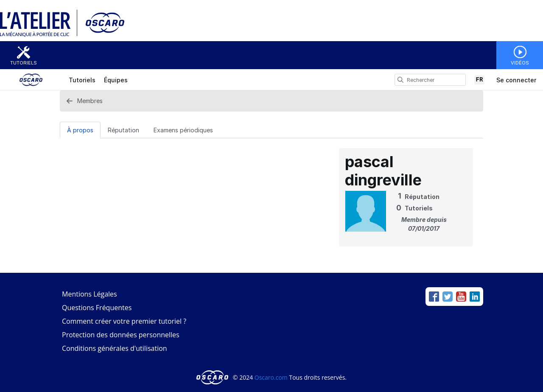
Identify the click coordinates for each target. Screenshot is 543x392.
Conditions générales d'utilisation (115, 348)
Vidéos (520, 63)
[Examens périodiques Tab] (183, 130)
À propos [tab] (80, 130)
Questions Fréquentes (97, 308)
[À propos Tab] (80, 130)
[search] (400, 80)
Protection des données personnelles (121, 335)
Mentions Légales (90, 294)
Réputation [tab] (123, 130)
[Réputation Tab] (123, 130)
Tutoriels (24, 63)
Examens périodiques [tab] (183, 130)
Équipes (116, 80)
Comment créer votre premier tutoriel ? (124, 321)
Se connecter (516, 80)
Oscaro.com (271, 377)
